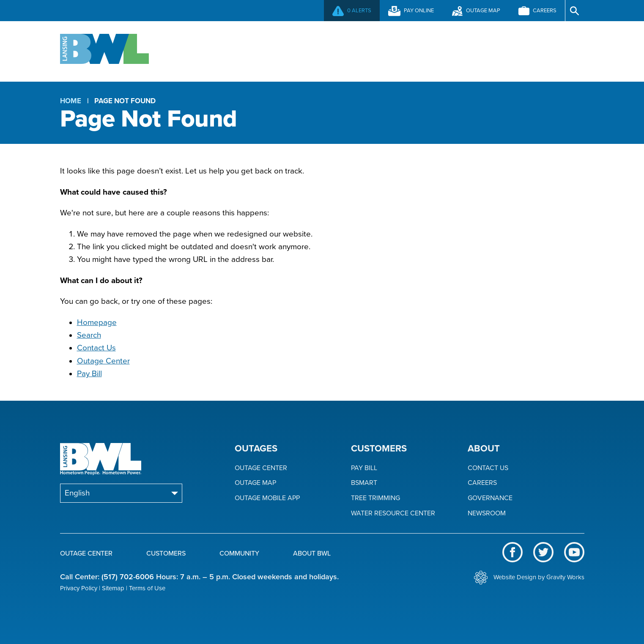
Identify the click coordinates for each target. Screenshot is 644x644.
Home (71, 101)
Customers (322, 50)
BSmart (364, 483)
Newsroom (487, 513)
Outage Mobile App (267, 498)
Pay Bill (89, 374)
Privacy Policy (79, 588)
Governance (490, 498)
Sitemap (113, 588)
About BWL (507, 50)
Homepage (97, 322)
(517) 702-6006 (128, 577)
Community (415, 50)
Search (89, 335)
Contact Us (96, 348)
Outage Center (220, 50)
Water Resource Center (393, 513)
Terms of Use (147, 588)
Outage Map (255, 483)
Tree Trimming (375, 498)
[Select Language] (121, 493)
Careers (482, 483)
